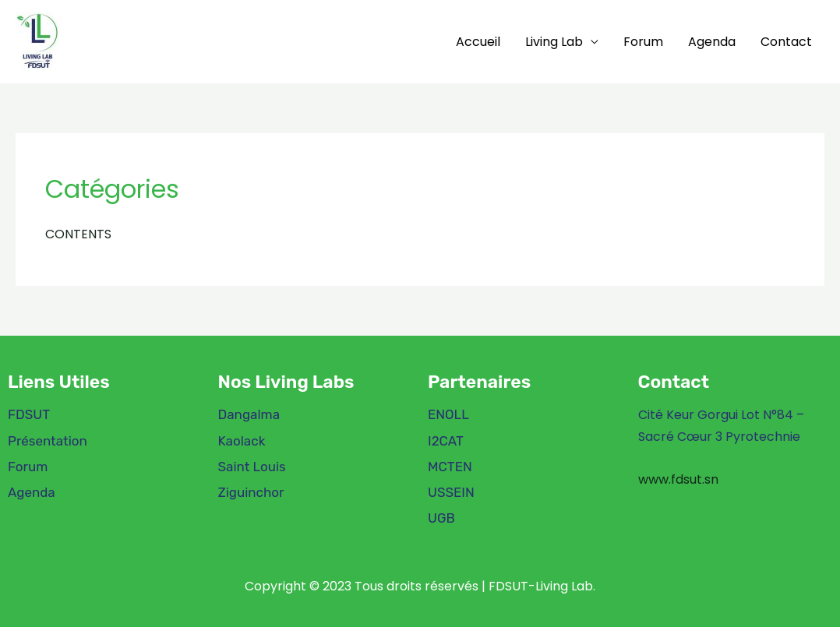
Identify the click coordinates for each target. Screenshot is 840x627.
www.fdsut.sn (678, 479)
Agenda (712, 42)
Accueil (478, 42)
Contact (786, 42)
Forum (643, 42)
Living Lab (554, 42)
